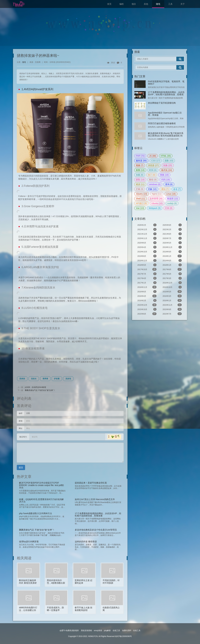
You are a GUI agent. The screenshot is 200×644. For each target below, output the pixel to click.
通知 (165, 189)
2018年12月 (147, 260)
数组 (153, 180)
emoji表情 (98, 631)
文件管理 (156, 199)
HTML (166, 156)
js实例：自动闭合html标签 (35, 387)
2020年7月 (172, 238)
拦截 (140, 189)
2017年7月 (147, 274)
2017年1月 (147, 283)
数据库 (173, 199)
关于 (183, 4)
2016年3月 (172, 296)
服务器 (141, 161)
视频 (140, 165)
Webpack (155, 208)
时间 (153, 170)
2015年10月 (147, 309)
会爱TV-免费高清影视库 (69, 631)
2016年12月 (172, 283)
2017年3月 (172, 278)
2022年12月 (147, 229)
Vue (140, 208)
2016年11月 (147, 287)
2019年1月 (172, 256)
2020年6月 (147, 243)
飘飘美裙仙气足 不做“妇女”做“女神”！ (40, 390)
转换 (168, 165)
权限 (140, 170)
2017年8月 (172, 269)
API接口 (141, 203)
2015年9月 (172, 309)
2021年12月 (147, 234)
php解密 (107, 631)
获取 (140, 180)
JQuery (142, 194)
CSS (156, 161)
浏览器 (153, 165)
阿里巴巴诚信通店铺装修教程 (162, 123)
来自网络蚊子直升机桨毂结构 (162, 103)
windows (155, 184)
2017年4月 (147, 278)
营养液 (45, 379)
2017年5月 (172, 274)
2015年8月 (147, 314)
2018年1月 (172, 265)
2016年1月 (172, 300)
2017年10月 (147, 269)
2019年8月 (147, 256)
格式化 (167, 170)
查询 (169, 184)
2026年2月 (147, 225)
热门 (152, 175)
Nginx (157, 194)
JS (153, 156)
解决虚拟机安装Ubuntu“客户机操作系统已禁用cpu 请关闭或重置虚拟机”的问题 (166, 136)
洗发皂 (68, 379)
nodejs (172, 203)
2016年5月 (172, 292)
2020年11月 (147, 238)
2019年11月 (172, 247)
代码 (166, 180)
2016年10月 (172, 287)
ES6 (169, 208)
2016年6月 (147, 292)
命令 (177, 189)
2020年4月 (147, 247)
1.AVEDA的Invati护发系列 (37, 89)
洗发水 (34, 379)
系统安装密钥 (86, 631)
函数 (169, 161)
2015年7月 (172, 314)
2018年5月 (147, 265)
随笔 (158, 4)
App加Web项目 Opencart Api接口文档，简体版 (165, 114)
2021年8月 (172, 234)
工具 (170, 4)
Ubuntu (157, 203)
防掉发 (22, 379)
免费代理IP (127, 631)
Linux (171, 194)
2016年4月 (147, 296)
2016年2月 (147, 300)
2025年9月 (172, 225)
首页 (109, 4)
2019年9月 (172, 252)
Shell (140, 199)
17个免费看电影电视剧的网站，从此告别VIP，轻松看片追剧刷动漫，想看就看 (166, 95)
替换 (164, 175)
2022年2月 (172, 229)
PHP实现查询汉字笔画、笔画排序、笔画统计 (166, 83)
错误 (140, 184)
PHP (140, 156)
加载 (140, 175)
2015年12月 (147, 305)
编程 (122, 4)
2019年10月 (147, 252)
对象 (152, 189)
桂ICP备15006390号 (123, 636)
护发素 (57, 379)
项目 (134, 4)
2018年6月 (172, 260)
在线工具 (116, 631)
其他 (146, 4)
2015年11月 (172, 305)
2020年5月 (172, 243)
